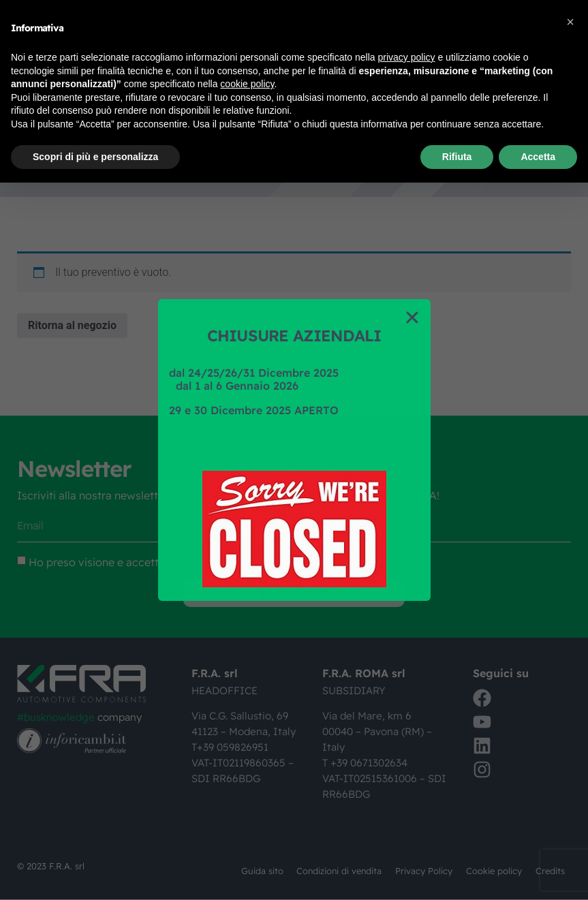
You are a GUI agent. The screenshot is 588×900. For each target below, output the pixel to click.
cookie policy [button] (247, 84)
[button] (570, 22)
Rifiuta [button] (457, 157)
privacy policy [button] (407, 57)
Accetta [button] (538, 157)
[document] (294, 450)
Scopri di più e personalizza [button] (95, 157)
